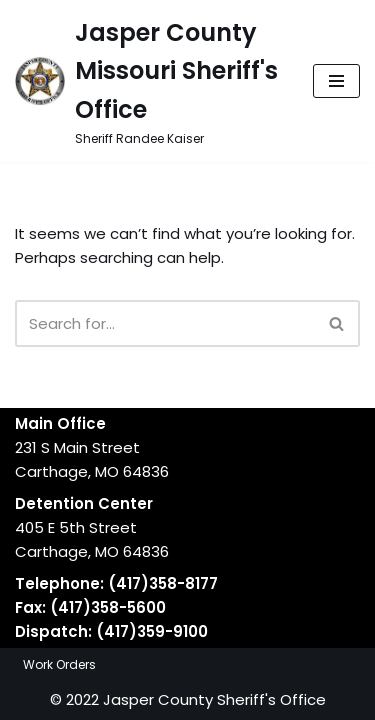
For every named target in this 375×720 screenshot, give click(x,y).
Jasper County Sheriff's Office (214, 699)
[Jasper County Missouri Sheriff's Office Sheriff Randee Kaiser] (149, 81)
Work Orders (59, 664)
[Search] (165, 323)
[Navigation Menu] (336, 81)
